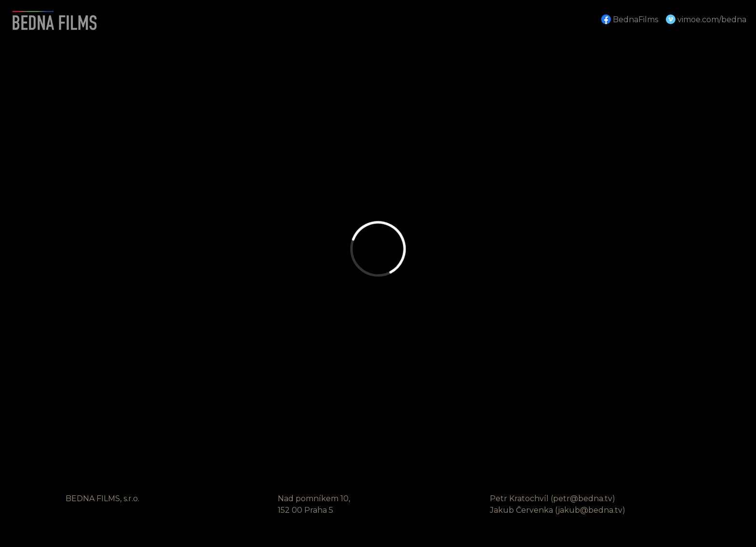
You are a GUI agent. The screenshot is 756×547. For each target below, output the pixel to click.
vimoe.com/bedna (706, 19)
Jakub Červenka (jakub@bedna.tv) (558, 510)
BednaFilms (630, 19)
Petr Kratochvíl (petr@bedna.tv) (553, 499)
